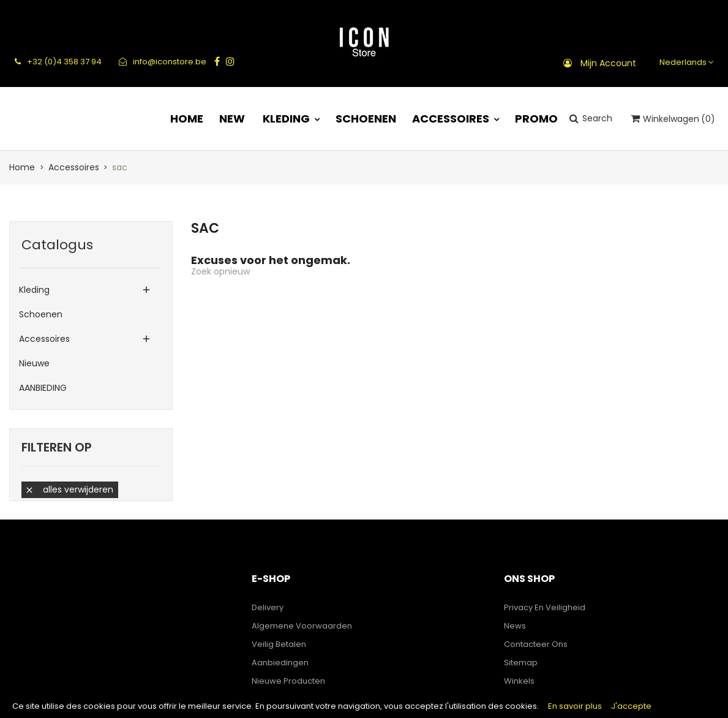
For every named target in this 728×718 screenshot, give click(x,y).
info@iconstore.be (163, 62)
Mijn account (608, 63)
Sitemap (521, 663)
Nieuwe (34, 363)
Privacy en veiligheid (545, 607)
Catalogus (57, 245)
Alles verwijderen (69, 489)
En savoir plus (575, 706)
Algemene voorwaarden (302, 626)
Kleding (34, 290)
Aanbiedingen (280, 663)
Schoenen (41, 314)
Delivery (268, 607)
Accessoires (44, 339)
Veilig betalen (279, 644)
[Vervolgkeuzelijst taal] (685, 62)
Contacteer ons (536, 644)
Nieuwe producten (288, 681)
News (515, 626)
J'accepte (631, 706)
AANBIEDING (43, 388)
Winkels (519, 681)
